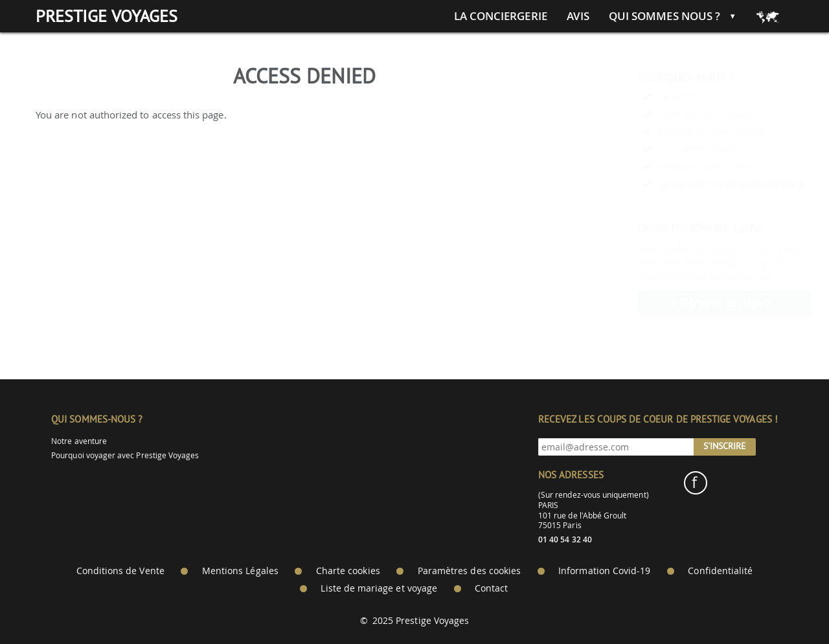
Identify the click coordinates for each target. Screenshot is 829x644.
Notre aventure (79, 441)
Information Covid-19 (604, 571)
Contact (491, 588)
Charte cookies (348, 571)
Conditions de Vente (120, 571)
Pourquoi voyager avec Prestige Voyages (125, 455)
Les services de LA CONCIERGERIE (699, 184)
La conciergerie (501, 16)
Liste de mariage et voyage (379, 588)
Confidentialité (720, 571)
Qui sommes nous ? (664, 16)
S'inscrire (725, 446)
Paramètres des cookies (469, 571)
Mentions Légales (240, 571)
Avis (578, 16)
